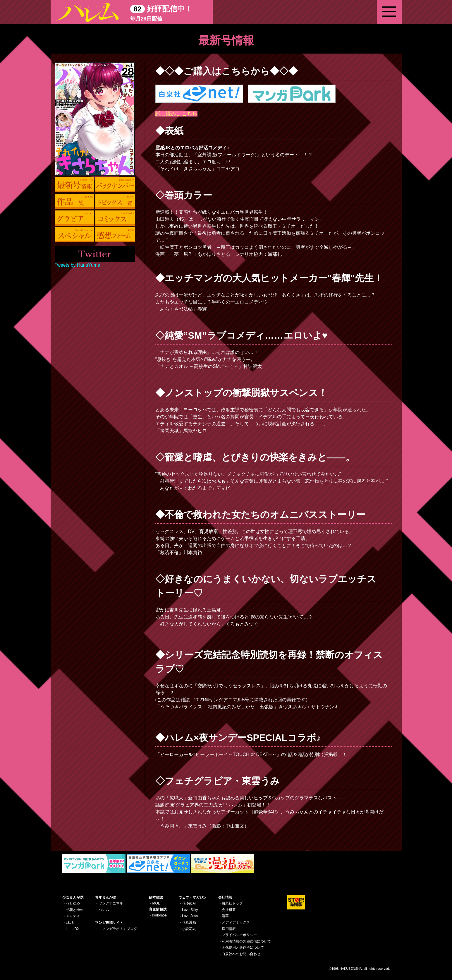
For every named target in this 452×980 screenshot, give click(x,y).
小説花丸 (189, 929)
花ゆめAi (189, 903)
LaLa (70, 922)
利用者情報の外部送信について (246, 941)
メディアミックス (236, 922)
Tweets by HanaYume (78, 265)
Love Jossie (191, 916)
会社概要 (229, 910)
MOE (156, 903)
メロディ (73, 916)
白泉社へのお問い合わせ (241, 954)
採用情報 (229, 929)
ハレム (104, 910)
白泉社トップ (232, 903)
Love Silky (190, 910)
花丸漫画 (189, 922)
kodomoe (160, 915)
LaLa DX (73, 929)
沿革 (225, 916)
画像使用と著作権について (243, 948)
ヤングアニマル (111, 903)
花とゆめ (73, 903)
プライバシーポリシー (239, 935)
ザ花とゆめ (75, 910)
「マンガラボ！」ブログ (118, 929)
